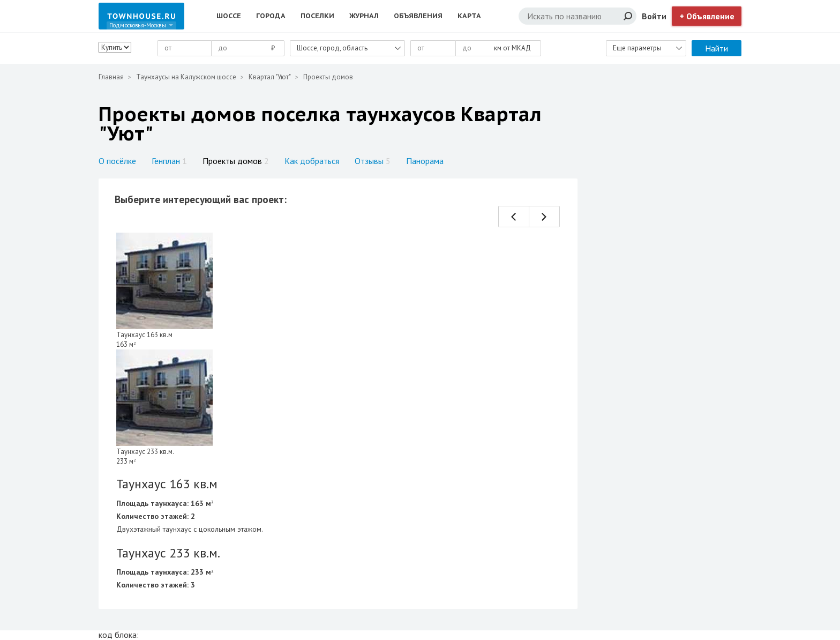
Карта (469, 16)
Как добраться (312, 161)
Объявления (418, 16)
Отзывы (373, 161)
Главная (111, 77)
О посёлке (117, 161)
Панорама (425, 161)
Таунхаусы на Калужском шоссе (186, 77)
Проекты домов (236, 161)
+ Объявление (707, 16)
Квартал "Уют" (270, 77)
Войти (654, 16)
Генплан (169, 161)
